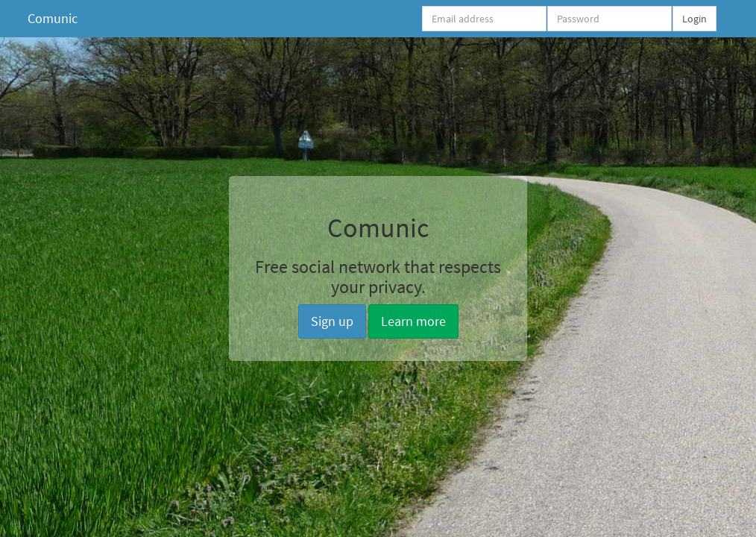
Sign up (332, 321)
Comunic (53, 18)
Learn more (413, 321)
